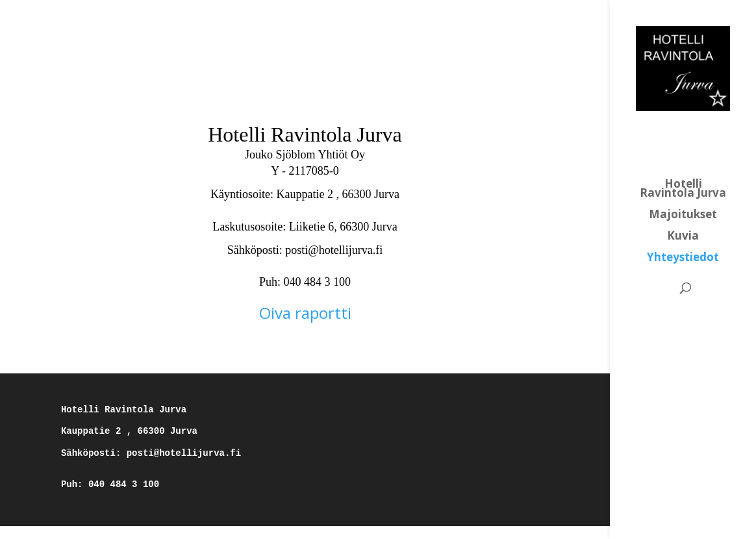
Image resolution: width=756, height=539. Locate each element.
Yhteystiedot (683, 258)
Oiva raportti (305, 313)
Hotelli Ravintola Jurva (683, 190)
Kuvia (683, 237)
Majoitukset (683, 216)
